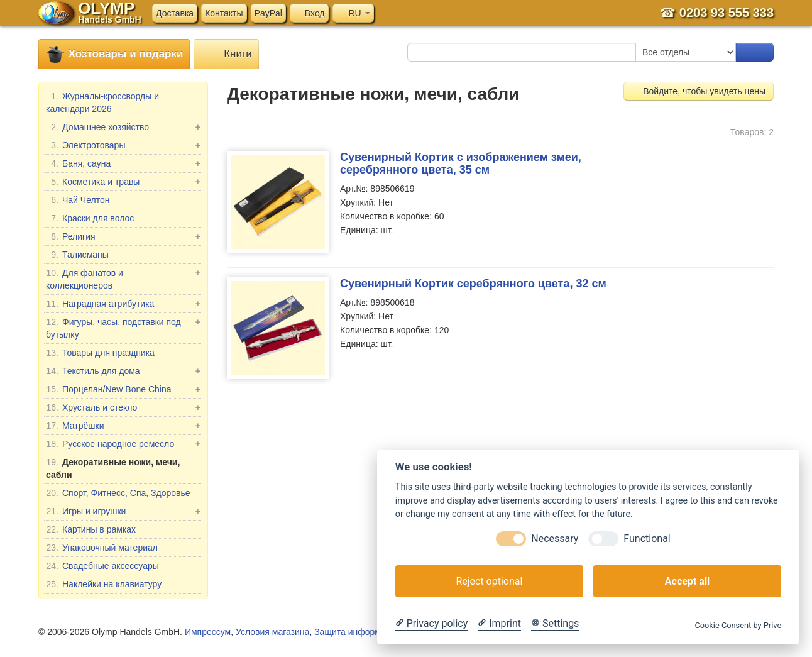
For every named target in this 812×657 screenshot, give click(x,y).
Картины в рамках (91, 529)
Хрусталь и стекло (123, 407)
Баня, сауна (123, 163)
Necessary (555, 538)
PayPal (268, 13)
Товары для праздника (100, 353)
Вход (309, 13)
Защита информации (357, 632)
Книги (226, 54)
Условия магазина (272, 632)
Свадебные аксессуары (102, 566)
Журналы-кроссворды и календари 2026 (102, 102)
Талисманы (77, 255)
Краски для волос (90, 218)
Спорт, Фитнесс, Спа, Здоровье (118, 493)
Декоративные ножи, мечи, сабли (113, 468)
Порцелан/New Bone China (123, 389)
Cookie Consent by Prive (738, 625)
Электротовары (123, 145)
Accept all (687, 581)
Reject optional (489, 581)
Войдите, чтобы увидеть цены (699, 91)
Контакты (224, 13)
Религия (123, 236)
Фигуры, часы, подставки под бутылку (123, 328)
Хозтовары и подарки (114, 54)
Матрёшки (123, 426)
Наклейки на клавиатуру (104, 584)
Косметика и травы (123, 182)
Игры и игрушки (123, 511)
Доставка (175, 13)
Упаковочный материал (102, 548)
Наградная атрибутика (123, 304)
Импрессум (208, 632)
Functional (647, 538)
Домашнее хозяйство (123, 127)
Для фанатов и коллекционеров (123, 279)
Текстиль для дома (123, 371)
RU (353, 13)
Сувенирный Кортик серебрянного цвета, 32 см (473, 284)
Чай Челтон (78, 200)
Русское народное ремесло (123, 444)
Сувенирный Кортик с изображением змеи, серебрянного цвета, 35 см (461, 163)
